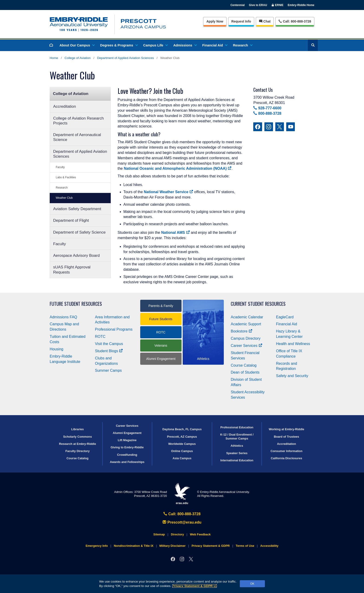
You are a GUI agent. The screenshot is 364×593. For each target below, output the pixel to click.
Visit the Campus (109, 344)
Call (295, 21)
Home (54, 58)
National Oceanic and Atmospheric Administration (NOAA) (178, 168)
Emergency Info (97, 546)
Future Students (161, 319)
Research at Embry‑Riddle (77, 444)
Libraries (78, 429)
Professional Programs (114, 329)
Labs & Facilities (66, 177)
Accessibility (269, 546)
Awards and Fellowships (127, 462)
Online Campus (182, 451)
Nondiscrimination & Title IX (133, 546)
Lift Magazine (127, 440)
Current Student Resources (258, 304)
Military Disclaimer (172, 546)
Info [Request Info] (241, 21)
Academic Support (246, 324)
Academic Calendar (247, 317)
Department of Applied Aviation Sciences (125, 58)
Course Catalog (244, 365)
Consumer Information (286, 451)
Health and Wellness (293, 344)
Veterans (161, 345)
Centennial (238, 5)
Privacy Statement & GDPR (195, 586)
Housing (57, 349)
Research (242, 45)
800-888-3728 (267, 113)
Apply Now (215, 21)
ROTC (100, 337)
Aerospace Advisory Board (76, 256)
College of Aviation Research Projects (78, 121)
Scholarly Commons (78, 437)
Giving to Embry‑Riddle (127, 447)
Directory (177, 534)
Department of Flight (71, 220)
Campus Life (155, 45)
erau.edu (182, 494)
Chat (265, 21)
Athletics (237, 446)
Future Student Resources (76, 304)
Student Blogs (109, 351)
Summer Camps (108, 370)
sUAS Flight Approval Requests (72, 270)
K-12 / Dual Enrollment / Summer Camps (237, 437)
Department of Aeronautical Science (77, 137)
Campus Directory (246, 338)
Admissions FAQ (63, 317)
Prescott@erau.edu (182, 522)
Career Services (247, 346)
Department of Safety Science (79, 232)
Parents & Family (161, 306)
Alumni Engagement (161, 359)
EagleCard (285, 317)
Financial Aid (215, 45)
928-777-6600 (267, 108)
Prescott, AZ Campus (182, 437)
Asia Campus (182, 458)
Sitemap (159, 534)
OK (252, 584)
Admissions (185, 45)
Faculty (60, 167)
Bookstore (242, 331)
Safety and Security (292, 376)
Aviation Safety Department (77, 209)
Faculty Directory (78, 451)
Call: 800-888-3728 (182, 514)
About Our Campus (77, 45)
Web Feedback (200, 534)
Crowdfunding (127, 455)
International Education (237, 460)
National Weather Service (169, 192)
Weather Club (64, 198)
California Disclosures (287, 458)
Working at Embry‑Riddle (287, 429)
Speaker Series (237, 453)
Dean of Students (245, 372)
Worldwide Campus (182, 444)
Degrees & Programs (119, 45)
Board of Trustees (287, 437)
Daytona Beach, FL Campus (182, 429)
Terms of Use (245, 546)
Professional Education (237, 427)
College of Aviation (78, 58)
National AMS (175, 233)
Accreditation (65, 106)
